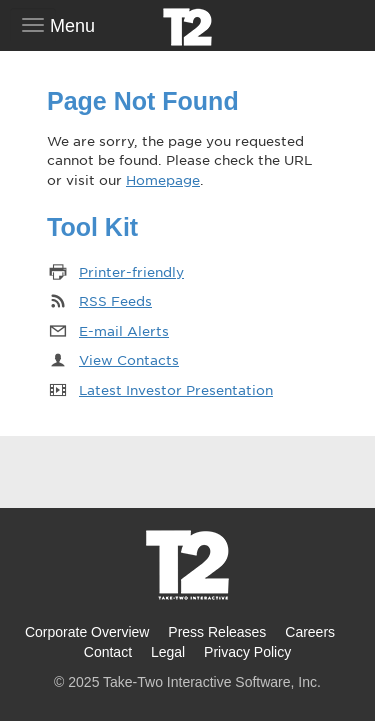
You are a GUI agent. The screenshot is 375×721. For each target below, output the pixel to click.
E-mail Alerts (124, 330)
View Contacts (129, 359)
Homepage (163, 179)
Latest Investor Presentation (176, 389)
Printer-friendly (131, 271)
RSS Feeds (115, 300)
